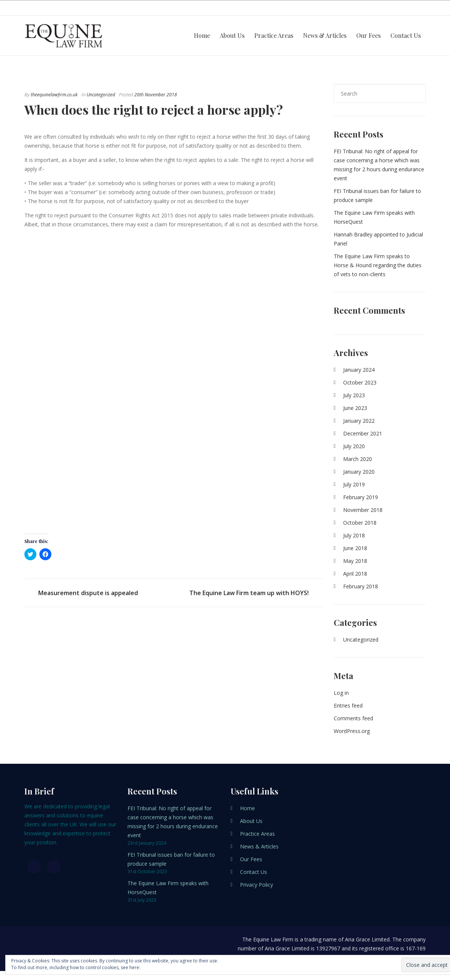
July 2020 (354, 446)
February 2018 (361, 586)
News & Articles (325, 35)
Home (202, 35)
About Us (232, 35)
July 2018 (354, 535)
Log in (341, 693)
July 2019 (354, 484)
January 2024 (359, 370)
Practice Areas (274, 35)
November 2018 (363, 510)
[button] (172, 381)
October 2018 (360, 523)
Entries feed (348, 705)
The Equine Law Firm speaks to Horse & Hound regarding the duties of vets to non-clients (378, 265)
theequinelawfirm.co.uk (54, 95)
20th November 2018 (156, 95)
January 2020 (359, 472)
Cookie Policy (156, 967)
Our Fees (368, 35)
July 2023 (354, 395)
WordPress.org (352, 731)
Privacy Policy (256, 885)
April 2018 (355, 574)
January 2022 (359, 421)
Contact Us (406, 35)
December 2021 (363, 433)
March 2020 (358, 459)
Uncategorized (101, 95)
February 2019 (361, 497)
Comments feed (353, 718)
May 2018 (355, 561)
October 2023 (360, 382)
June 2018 (355, 548)
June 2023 (355, 408)
